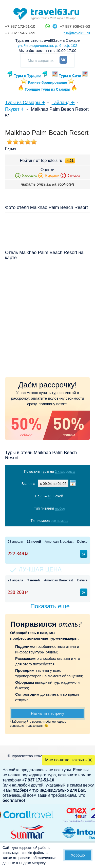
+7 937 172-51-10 (20, 26)
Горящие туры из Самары (48, 89)
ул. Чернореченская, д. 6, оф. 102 (48, 45)
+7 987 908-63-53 (75, 26)
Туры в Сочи (70, 76)
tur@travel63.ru (77, 33)
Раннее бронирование (47, 82)
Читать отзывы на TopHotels (48, 184)
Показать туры (48, 531)
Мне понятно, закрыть (66, 760)
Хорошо (78, 855)
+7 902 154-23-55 (20, 33)
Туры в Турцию (27, 76)
